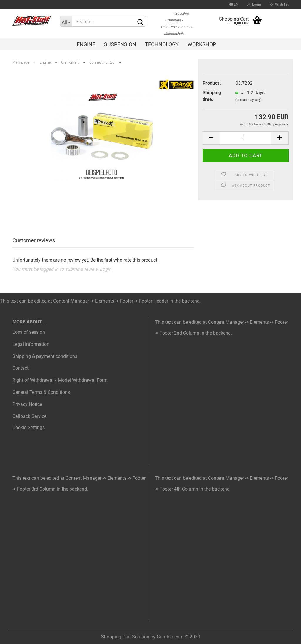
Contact (20, 368)
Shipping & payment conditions (45, 356)
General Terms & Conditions (41, 392)
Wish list (279, 4)
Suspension (120, 44)
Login (254, 4)
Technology (162, 44)
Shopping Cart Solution (125, 637)
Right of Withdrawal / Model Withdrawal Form (60, 380)
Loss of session (29, 332)
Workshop (202, 44)
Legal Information (31, 344)
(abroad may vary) (249, 100)
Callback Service (29, 416)
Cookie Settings (29, 428)
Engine (86, 44)
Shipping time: (212, 96)
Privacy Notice (27, 404)
